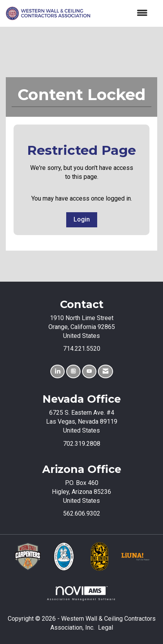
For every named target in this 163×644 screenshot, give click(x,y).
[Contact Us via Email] (106, 371)
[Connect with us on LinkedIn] (57, 371)
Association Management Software (81, 593)
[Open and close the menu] (123, 13)
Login (82, 219)
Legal (106, 628)
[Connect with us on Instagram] (73, 371)
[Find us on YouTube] (89, 371)
